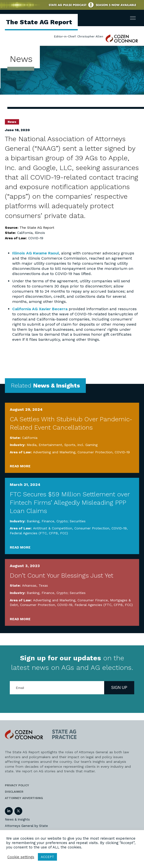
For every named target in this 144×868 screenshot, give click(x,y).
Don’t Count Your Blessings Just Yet (61, 575)
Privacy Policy (17, 785)
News (12, 122)
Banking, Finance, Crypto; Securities (56, 521)
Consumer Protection (95, 452)
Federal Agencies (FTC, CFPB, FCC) (39, 533)
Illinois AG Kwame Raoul (36, 253)
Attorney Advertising (24, 798)
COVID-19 (36, 238)
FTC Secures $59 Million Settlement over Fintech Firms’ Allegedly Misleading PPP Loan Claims (70, 503)
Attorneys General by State (26, 826)
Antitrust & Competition (53, 528)
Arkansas (29, 585)
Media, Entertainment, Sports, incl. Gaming (62, 445)
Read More (20, 466)
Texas (43, 585)
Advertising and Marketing (54, 452)
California (25, 233)
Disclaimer (14, 792)
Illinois (40, 233)
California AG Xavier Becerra (40, 309)
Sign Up (119, 688)
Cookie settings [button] (21, 857)
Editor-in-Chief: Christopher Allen (79, 36)
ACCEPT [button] (47, 857)
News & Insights (17, 819)
